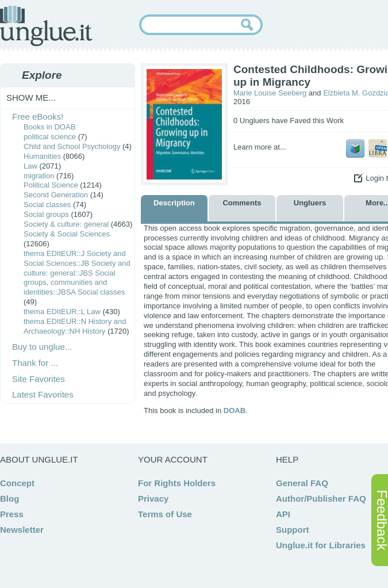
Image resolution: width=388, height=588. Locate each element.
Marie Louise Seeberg (270, 93)
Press (12, 514)
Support (293, 530)
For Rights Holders (177, 483)
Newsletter (22, 530)
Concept (17, 483)
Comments (242, 203)
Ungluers (310, 203)
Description (174, 203)
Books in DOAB (49, 127)
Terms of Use (165, 514)
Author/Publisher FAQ (321, 499)
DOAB (235, 411)
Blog (9, 499)
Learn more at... (260, 147)
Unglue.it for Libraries (321, 545)
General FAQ (302, 483)
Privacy (153, 499)
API (283, 514)
